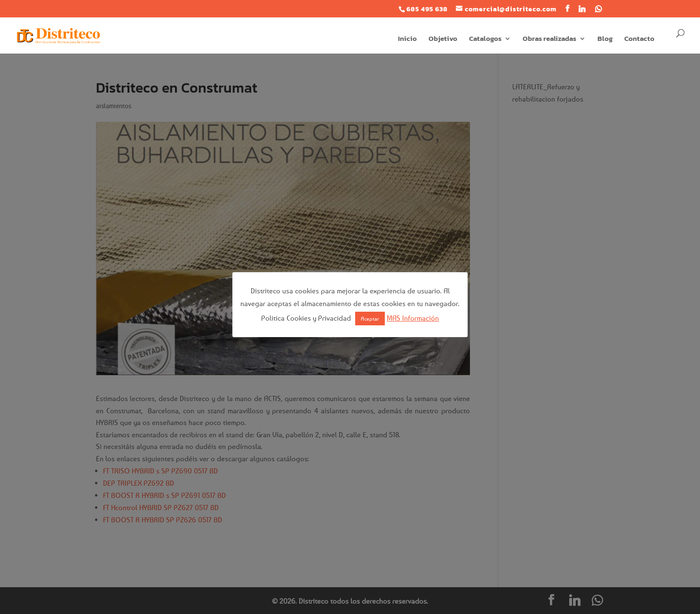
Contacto (639, 39)
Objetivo (443, 39)
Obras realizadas (549, 39)
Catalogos (485, 39)
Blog (605, 39)
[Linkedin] (582, 9)
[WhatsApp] (599, 9)
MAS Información (413, 318)
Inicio (407, 39)
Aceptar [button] (370, 319)
